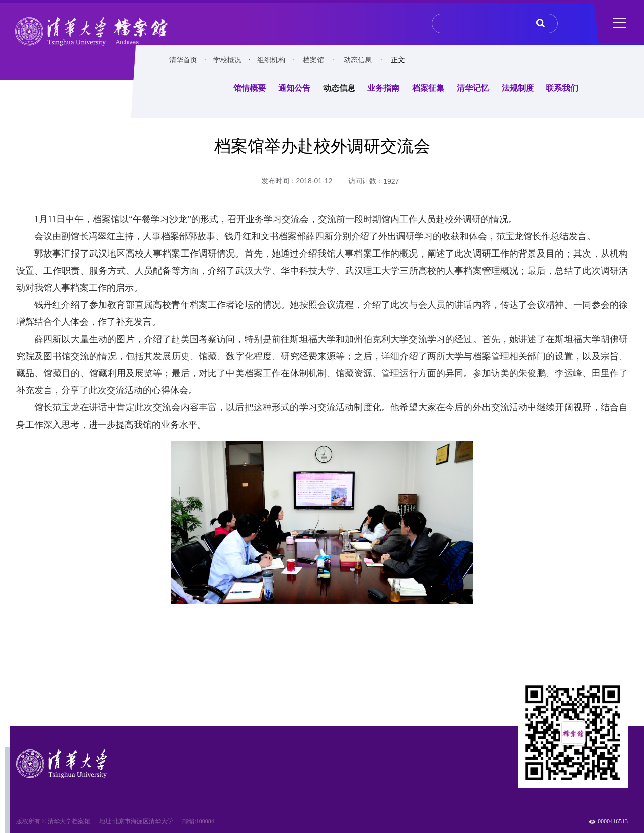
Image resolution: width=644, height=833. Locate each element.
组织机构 (271, 60)
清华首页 (183, 60)
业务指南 (383, 88)
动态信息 (358, 60)
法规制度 (518, 88)
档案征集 (428, 88)
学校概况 (227, 60)
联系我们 (562, 88)
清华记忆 (473, 88)
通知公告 (294, 88)
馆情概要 (250, 88)
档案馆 (313, 60)
